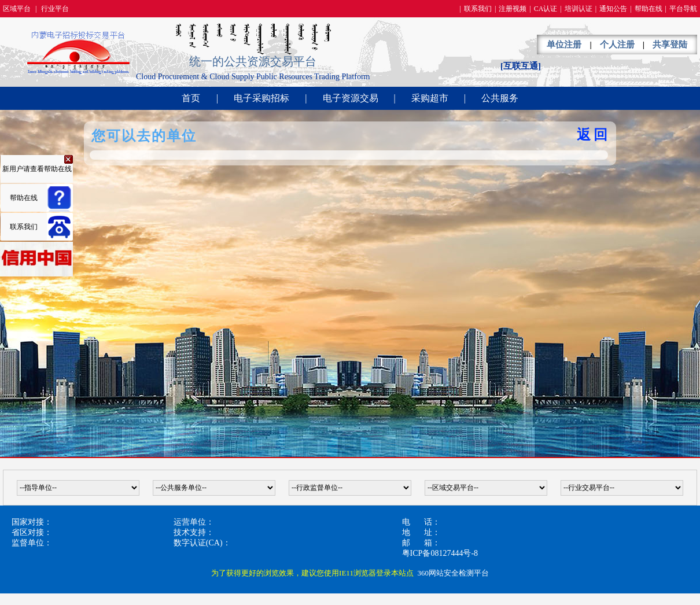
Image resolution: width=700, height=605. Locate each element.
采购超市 (430, 98)
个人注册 (617, 45)
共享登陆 (670, 45)
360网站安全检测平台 (453, 573)
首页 (191, 98)
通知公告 (613, 9)
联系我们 (478, 9)
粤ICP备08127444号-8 (440, 553)
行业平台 (55, 9)
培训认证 (579, 9)
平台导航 (683, 9)
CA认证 (546, 9)
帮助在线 (649, 9)
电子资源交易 (351, 98)
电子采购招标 (261, 98)
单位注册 (564, 45)
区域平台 (17, 9)
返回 (594, 135)
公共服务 (500, 98)
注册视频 (513, 9)
